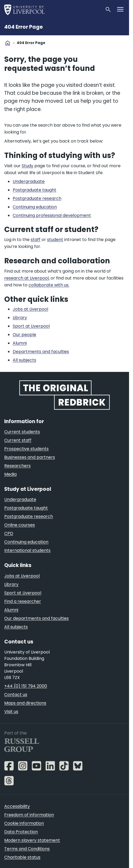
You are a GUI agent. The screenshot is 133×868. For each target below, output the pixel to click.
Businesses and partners (30, 457)
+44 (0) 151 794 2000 (26, 686)
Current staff (18, 440)
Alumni (11, 610)
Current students (22, 432)
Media (10, 474)
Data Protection (21, 832)
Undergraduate (20, 499)
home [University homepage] (8, 43)
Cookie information (24, 823)
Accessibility (17, 806)
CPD (9, 533)
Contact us (16, 695)
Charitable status (22, 857)
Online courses (20, 525)
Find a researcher (23, 601)
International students (27, 550)
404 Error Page (24, 27)
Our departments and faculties (36, 618)
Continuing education (26, 542)
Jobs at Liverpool (22, 576)
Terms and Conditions (27, 849)
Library (11, 584)
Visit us (11, 712)
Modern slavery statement (32, 840)
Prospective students (26, 449)
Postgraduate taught (26, 508)
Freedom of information (29, 815)
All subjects (16, 627)
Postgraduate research (29, 516)
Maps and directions (25, 703)
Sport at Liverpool (23, 593)
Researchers (17, 466)
